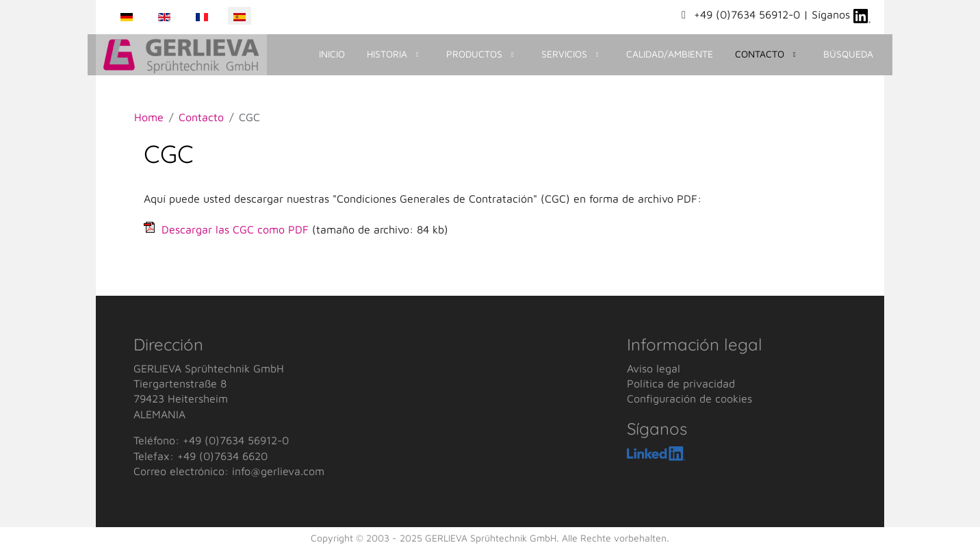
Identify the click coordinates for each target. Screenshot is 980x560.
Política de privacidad (681, 383)
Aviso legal (654, 368)
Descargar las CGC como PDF (235, 229)
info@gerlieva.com (278, 471)
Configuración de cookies (689, 398)
